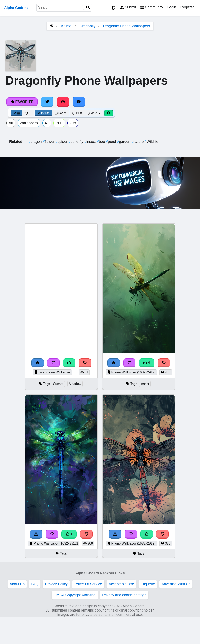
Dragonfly (88, 26)
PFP (59, 123)
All (11, 123)
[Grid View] (17, 113)
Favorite (22, 102)
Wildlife (152, 142)
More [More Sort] (94, 113)
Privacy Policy (56, 584)
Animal (66, 26)
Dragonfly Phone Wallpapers (126, 26)
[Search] (88, 8)
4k (47, 123)
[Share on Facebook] (79, 102)
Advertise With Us (176, 584)
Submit (128, 7)
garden (124, 142)
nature (138, 142)
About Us (17, 584)
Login (172, 7)
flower (49, 142)
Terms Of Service (88, 584)
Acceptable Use (121, 584)
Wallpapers (29, 123)
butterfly (76, 142)
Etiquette (148, 584)
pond (112, 142)
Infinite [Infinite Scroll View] (44, 113)
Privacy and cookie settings (124, 595)
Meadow (75, 384)
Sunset (58, 384)
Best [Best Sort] (77, 113)
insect (91, 142)
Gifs (73, 123)
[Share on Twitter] (47, 102)
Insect (145, 384)
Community (152, 7)
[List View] (28, 113)
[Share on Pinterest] (63, 102)
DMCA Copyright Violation (75, 595)
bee (101, 142)
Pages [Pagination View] (61, 113)
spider (62, 142)
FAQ (35, 584)
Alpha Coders (16, 8)
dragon (36, 142)
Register (187, 7)
